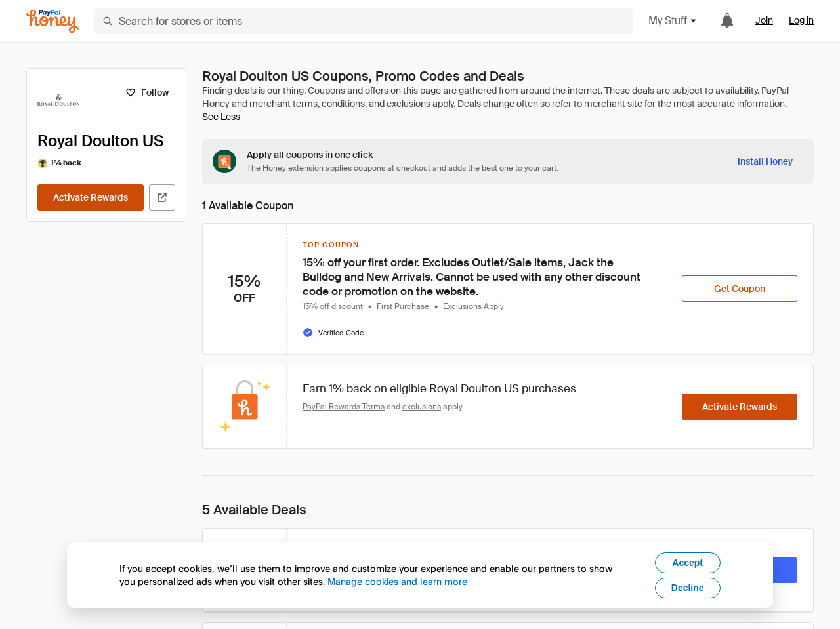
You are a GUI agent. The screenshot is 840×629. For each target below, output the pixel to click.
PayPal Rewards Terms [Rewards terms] (344, 407)
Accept (687, 563)
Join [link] (764, 20)
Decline (688, 588)
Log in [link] (801, 20)
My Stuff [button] (673, 21)
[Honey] (52, 21)
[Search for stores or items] (364, 21)
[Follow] (147, 92)
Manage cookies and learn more (397, 581)
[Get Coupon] (740, 289)
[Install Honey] (765, 161)
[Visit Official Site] (162, 197)
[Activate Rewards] (91, 197)
